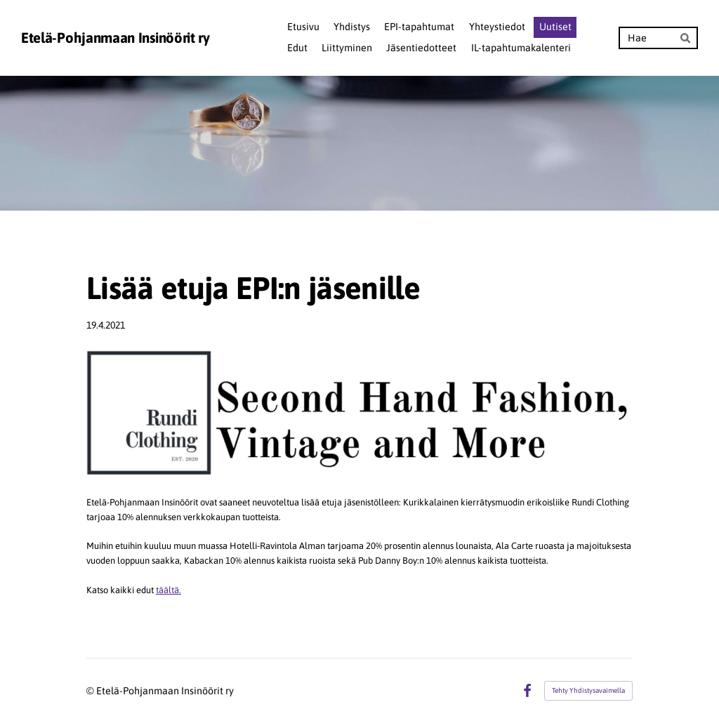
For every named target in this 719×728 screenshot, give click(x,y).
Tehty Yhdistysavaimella (588, 690)
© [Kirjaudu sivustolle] (91, 691)
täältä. (169, 590)
